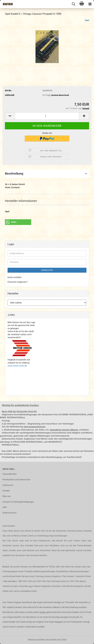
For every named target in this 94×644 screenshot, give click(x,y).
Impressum (8, 485)
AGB (5, 507)
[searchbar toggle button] (73, 4)
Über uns (7, 496)
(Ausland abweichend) (60, 95)
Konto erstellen (15, 277)
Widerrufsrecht (9, 513)
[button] (10, 116)
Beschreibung (14, 173)
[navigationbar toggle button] (90, 4)
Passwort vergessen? (18, 282)
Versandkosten (10, 474)
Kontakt (6, 491)
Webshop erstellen (36, 640)
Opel (87, 20)
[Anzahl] (47, 116)
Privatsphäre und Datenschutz (16, 480)
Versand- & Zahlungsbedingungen (18, 502)
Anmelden (47, 270)
